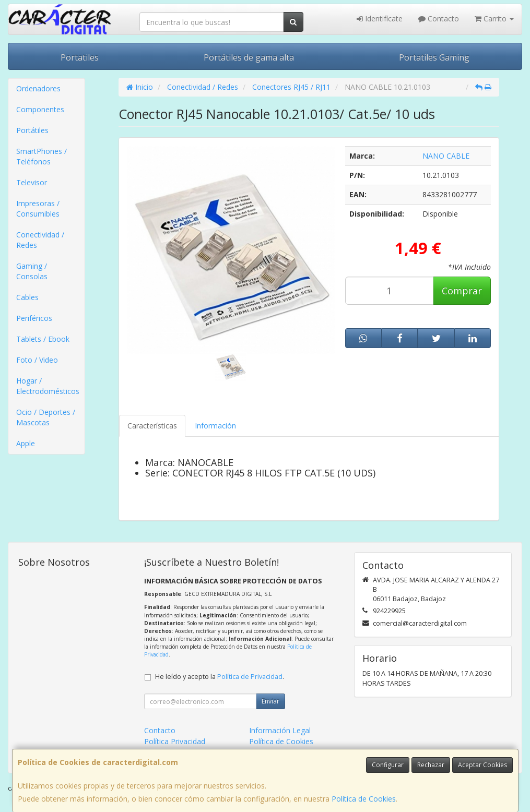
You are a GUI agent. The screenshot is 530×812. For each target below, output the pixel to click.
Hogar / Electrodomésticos (48, 386)
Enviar (270, 701)
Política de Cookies (364, 799)
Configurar (388, 765)
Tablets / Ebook (43, 339)
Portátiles (32, 130)
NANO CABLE (446, 156)
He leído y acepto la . (220, 677)
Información (215, 426)
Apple (26, 443)
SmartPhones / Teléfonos (42, 156)
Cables (27, 297)
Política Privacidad (175, 741)
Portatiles (80, 57)
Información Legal (280, 730)
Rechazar (431, 765)
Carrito (494, 19)
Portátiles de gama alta (249, 57)
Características (152, 426)
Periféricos (34, 318)
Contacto (439, 19)
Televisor (32, 182)
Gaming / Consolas (32, 271)
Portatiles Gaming (434, 57)
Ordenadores (38, 88)
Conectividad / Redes (40, 240)
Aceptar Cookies (482, 765)
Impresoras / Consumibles (38, 208)
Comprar (462, 291)
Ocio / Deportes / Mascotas (46, 417)
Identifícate (380, 19)
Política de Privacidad (250, 677)
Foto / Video (37, 360)
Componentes (40, 109)
